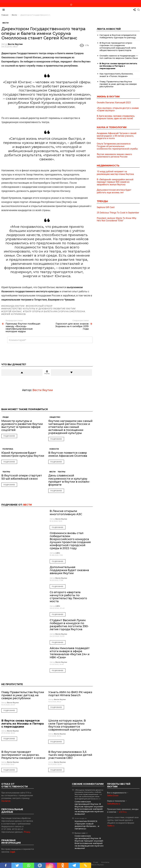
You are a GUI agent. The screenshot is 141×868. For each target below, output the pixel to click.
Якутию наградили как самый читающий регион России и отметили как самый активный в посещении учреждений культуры (70, 427)
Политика (8, 449)
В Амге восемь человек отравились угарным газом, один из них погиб (116, 117)
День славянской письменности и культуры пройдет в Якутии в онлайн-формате (69, 480)
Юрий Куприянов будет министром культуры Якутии (23, 454)
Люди (6, 417)
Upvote (22, 372)
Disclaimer (6, 801)
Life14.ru (123, 812)
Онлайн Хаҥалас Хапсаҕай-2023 (114, 103)
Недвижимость (108, 166)
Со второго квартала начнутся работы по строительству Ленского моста (68, 597)
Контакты (105, 862)
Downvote (71, 372)
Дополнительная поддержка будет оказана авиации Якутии (69, 570)
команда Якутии (14, 306)
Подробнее (9, 436)
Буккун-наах (80, 833)
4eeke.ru (111, 826)
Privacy (27, 832)
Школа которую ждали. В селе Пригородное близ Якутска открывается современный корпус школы (70, 725)
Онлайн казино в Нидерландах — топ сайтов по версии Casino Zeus (119, 57)
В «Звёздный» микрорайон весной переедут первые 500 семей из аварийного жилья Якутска (115, 182)
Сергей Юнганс (12, 311)
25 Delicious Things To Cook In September (118, 213)
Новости (54, 449)
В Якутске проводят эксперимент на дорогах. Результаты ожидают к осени (23, 755)
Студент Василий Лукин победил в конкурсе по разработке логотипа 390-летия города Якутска (69, 625)
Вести (52, 472)
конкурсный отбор (40, 306)
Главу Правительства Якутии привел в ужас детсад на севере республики (23, 695)
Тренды (102, 201)
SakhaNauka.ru (114, 804)
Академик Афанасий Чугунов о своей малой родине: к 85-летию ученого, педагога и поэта (117, 136)
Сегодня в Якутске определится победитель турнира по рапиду (118, 36)
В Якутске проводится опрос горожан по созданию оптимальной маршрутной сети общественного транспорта (118, 47)
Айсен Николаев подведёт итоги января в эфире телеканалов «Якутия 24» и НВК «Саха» (70, 653)
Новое (71, 5)
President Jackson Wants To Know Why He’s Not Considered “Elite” (117, 219)
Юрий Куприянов (14, 314)
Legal (13, 852)
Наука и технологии (112, 127)
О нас (96, 862)
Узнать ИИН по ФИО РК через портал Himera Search (70, 694)
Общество (55, 417)
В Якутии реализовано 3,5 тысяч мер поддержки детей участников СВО (70, 755)
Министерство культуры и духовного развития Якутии (39, 309)
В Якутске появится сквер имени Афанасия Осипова (68, 454)
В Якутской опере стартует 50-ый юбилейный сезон (22, 477)
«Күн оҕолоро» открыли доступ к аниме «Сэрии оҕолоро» (118, 109)
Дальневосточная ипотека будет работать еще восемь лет (114, 191)
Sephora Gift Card (106, 207)
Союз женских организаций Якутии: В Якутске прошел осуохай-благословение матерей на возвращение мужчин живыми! (89, 808)
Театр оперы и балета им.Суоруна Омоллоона (55, 311)
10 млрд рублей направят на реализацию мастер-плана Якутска (115, 173)
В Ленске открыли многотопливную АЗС (66, 513)
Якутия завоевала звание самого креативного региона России (114, 156)
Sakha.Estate (113, 795)
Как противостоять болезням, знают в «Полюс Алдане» (116, 75)
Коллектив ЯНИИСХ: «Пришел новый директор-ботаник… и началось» (87, 825)
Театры (6, 472)
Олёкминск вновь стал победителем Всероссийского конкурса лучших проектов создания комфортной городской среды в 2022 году (70, 541)
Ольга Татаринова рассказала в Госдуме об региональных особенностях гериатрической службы (117, 146)
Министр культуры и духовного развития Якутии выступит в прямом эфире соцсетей (22, 425)
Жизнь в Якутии (108, 97)
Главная (76, 862)
